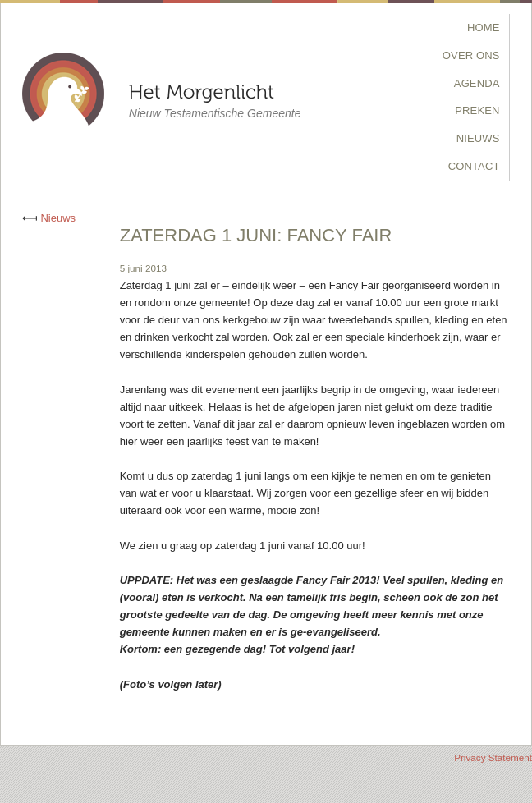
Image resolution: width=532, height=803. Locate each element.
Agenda (477, 83)
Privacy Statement (493, 757)
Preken (477, 110)
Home (484, 28)
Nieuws (478, 138)
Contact (474, 166)
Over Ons (471, 55)
